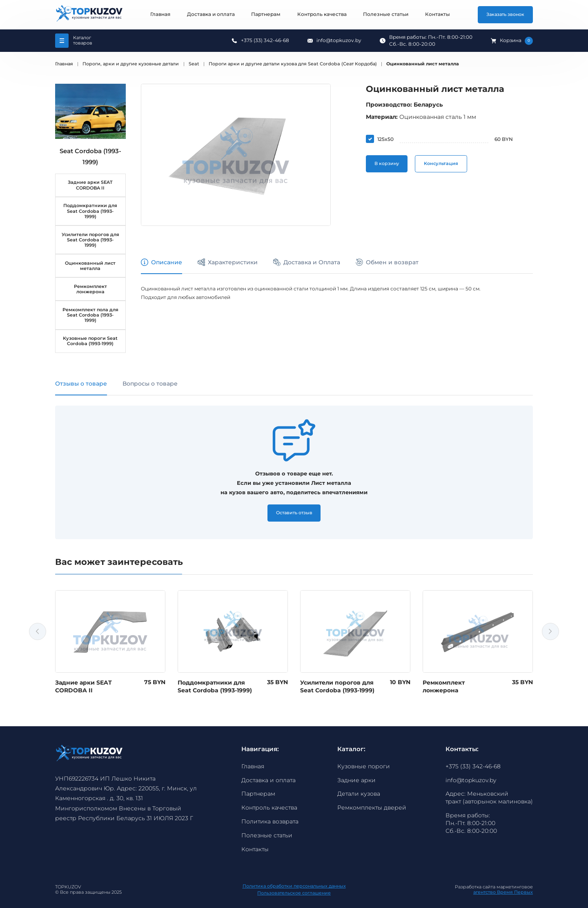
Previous (38, 631)
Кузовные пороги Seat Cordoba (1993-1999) (90, 341)
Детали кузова (359, 794)
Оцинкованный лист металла (90, 266)
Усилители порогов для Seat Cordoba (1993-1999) (90, 240)
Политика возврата (270, 821)
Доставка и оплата (211, 14)
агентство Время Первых (503, 892)
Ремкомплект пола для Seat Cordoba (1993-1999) (90, 315)
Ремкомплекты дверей (372, 808)
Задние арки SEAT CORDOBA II (90, 185)
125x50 (385, 139)
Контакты (438, 14)
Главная (160, 14)
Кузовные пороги (364, 766)
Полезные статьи (386, 14)
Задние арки (356, 780)
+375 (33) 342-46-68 (265, 40)
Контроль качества (322, 14)
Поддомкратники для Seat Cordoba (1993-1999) (90, 211)
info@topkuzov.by (339, 40)
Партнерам (266, 14)
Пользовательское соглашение (294, 893)
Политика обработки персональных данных (294, 886)
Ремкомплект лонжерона (90, 289)
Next (550, 631)
